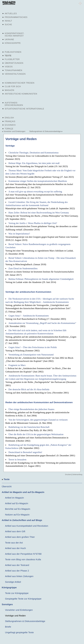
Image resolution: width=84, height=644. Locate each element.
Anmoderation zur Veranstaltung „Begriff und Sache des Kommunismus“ (42, 323)
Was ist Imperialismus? (19, 234)
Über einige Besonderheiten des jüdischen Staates (31, 409)
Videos (9, 67)
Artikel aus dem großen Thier (20, 537)
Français (10, 121)
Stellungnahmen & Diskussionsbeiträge (45, 131)
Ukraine (9, 39)
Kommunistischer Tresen (20, 83)
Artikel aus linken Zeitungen (19, 576)
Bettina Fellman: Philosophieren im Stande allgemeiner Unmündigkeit (41, 279)
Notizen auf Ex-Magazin (17, 515)
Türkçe (9, 129)
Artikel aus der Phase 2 (17, 571)
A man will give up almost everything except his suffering (35, 192)
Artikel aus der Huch (15, 548)
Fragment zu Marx (17, 365)
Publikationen (13, 52)
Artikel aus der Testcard (17, 565)
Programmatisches (16, 17)
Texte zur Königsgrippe (17, 593)
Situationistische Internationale (24, 109)
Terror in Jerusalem (17, 460)
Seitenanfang (77, 474)
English (9, 118)
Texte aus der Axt (14, 543)
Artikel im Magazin (14, 498)
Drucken (68, 474)
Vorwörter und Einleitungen (14, 131)
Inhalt (8, 21)
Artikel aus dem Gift (15, 531)
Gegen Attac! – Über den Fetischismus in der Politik (33, 347)
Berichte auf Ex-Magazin (18, 509)
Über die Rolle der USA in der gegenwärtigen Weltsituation (36, 434)
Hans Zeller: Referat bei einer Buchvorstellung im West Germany (39, 213)
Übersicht (7, 486)
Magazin (9, 90)
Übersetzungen (14, 63)
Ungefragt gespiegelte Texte (19, 632)
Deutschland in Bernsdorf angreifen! (25, 452)
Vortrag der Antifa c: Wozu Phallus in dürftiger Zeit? (33, 223)
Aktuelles (11, 14)
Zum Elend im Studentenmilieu (23, 268)
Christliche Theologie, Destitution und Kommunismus (33, 153)
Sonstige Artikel (13, 582)
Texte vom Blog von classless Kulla (23, 559)
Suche (8, 25)
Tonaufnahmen (13, 70)
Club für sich (13, 86)
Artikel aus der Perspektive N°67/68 (23, 554)
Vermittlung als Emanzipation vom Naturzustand (31, 355)
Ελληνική (10, 125)
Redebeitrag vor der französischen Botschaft (29, 427)
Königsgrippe (13, 43)
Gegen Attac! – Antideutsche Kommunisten (29, 316)
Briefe (8, 627)
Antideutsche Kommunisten (21, 94)
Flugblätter (12, 59)
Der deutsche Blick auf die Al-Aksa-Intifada (29, 389)
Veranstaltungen (15, 74)
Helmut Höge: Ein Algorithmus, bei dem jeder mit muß (34, 163)
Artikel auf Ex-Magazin (17, 503)
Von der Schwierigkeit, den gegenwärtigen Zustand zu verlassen (38, 420)
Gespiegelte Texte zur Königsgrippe (23, 599)
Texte (8, 56)
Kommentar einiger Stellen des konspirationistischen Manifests (38, 181)
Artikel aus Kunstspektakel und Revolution (27, 526)
